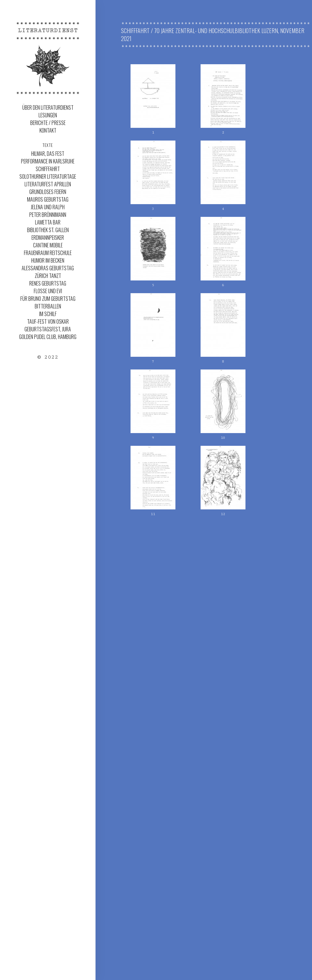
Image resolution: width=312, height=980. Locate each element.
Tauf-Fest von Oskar (48, 321)
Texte (48, 145)
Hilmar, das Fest (48, 154)
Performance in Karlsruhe (48, 161)
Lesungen (48, 115)
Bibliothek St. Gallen (48, 230)
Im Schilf (48, 314)
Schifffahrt (48, 169)
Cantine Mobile (48, 245)
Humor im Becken (48, 260)
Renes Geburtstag (48, 283)
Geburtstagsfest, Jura (48, 329)
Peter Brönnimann (48, 215)
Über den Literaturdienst (48, 107)
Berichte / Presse (48, 123)
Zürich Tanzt (48, 276)
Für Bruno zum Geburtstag (48, 299)
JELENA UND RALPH (48, 207)
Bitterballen (48, 306)
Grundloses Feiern (48, 192)
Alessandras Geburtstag (48, 268)
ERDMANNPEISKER (48, 238)
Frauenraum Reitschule (48, 253)
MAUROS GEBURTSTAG (48, 199)
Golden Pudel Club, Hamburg (48, 337)
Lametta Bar (48, 222)
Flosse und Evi (48, 291)
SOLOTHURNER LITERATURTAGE (48, 176)
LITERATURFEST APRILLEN (48, 184)
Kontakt (48, 130)
